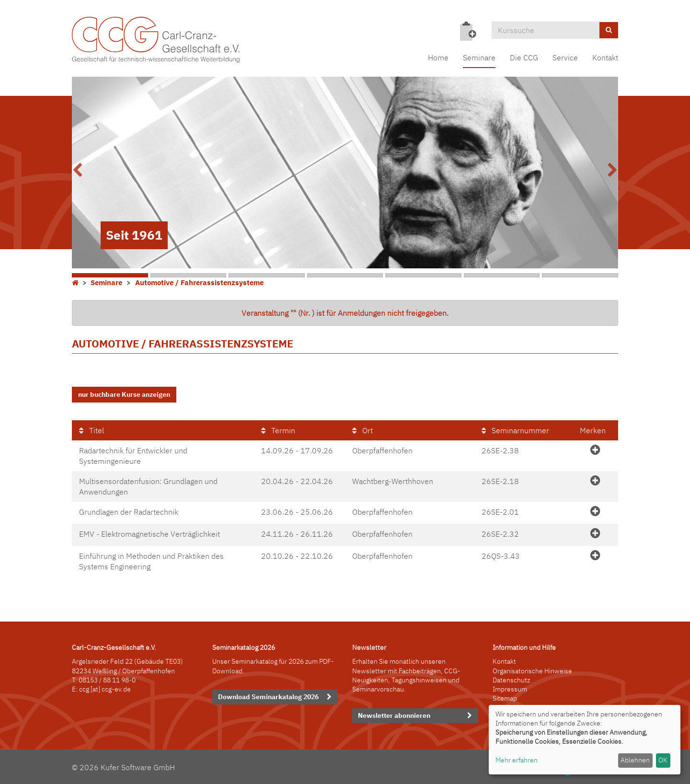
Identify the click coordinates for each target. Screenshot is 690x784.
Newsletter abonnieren (394, 715)
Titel (92, 430)
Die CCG (524, 58)
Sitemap (505, 698)
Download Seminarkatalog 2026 (268, 697)
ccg (84, 689)
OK (663, 760)
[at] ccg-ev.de (110, 689)
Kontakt (605, 58)
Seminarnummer (515, 430)
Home (438, 58)
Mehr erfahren (517, 760)
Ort (362, 430)
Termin (278, 430)
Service (565, 58)
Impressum (510, 689)
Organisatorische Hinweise (532, 671)
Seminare (479, 58)
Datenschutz (511, 680)
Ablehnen (635, 760)
